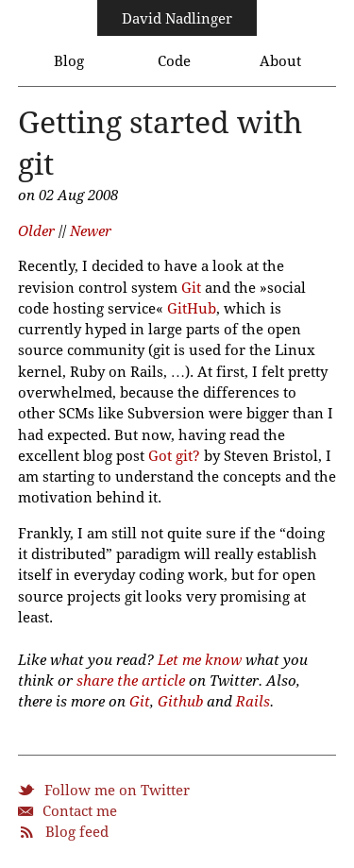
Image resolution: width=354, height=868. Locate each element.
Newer (91, 231)
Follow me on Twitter (117, 791)
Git (191, 288)
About (280, 61)
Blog (69, 61)
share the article (131, 681)
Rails (253, 702)
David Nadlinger (177, 19)
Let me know (200, 660)
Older (36, 231)
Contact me (80, 811)
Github (180, 702)
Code (174, 61)
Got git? (174, 456)
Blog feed (77, 832)
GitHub (192, 309)
